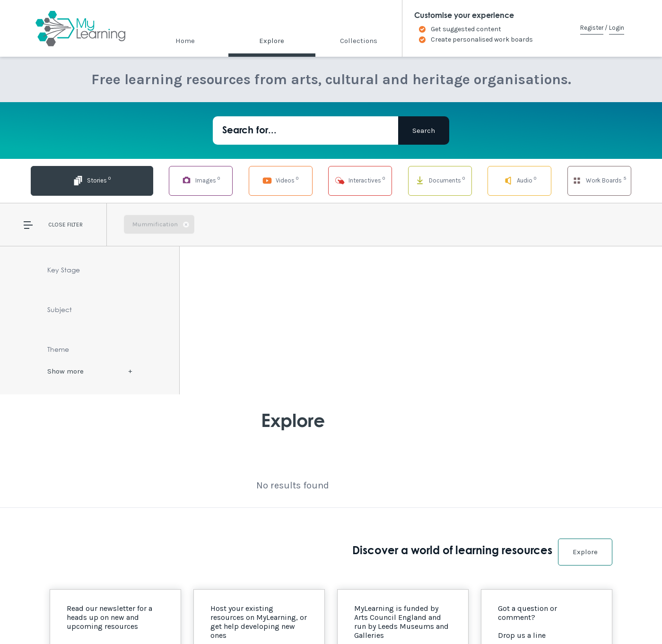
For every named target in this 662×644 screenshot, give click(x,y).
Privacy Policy (213, 617)
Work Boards (599, 180)
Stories (62, 180)
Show (65, 371)
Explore (272, 41)
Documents (420, 180)
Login (617, 28)
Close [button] (57, 225)
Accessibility (75, 617)
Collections (359, 41)
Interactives (331, 180)
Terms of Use (162, 617)
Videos (242, 180)
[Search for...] (305, 131)
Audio (510, 180)
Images (152, 180)
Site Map (119, 617)
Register (592, 28)
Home (185, 41)
